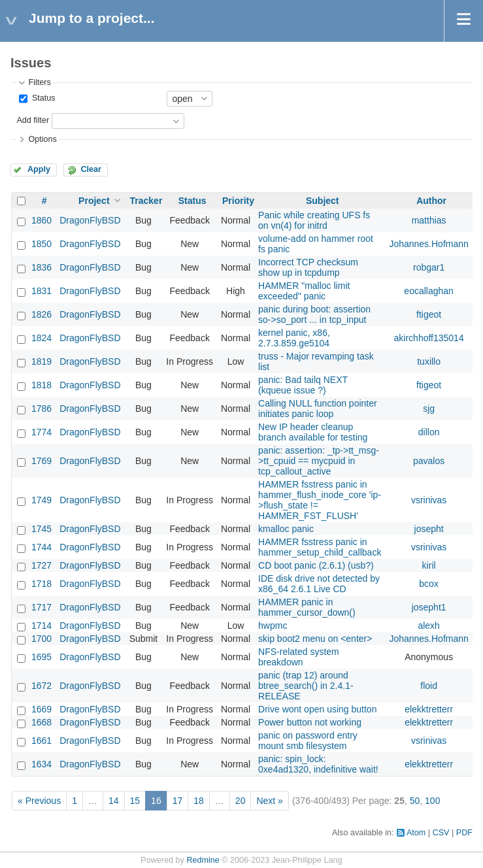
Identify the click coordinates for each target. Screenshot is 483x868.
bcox (429, 584)
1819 (42, 361)
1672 (42, 686)
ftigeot (429, 314)
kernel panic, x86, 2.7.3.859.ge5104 (294, 338)
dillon (429, 432)
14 (114, 801)
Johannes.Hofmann (428, 244)
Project (94, 201)
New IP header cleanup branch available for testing (313, 432)
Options (42, 139)
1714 (42, 626)
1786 (42, 409)
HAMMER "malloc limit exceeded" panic (304, 291)
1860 (42, 220)
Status (42, 98)
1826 (42, 314)
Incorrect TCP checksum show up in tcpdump (308, 267)
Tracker (146, 201)
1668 (42, 722)
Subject (323, 201)
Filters (39, 82)
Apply (39, 169)
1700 (42, 639)
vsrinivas (429, 500)
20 (241, 801)
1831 (42, 291)
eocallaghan (429, 291)
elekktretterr (429, 709)
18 (199, 801)
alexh (428, 626)
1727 (42, 565)
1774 (42, 432)
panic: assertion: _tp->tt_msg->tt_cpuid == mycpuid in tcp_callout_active (319, 461)
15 (135, 801)
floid (429, 686)
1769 (42, 461)
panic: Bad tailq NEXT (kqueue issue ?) (303, 385)
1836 (42, 267)
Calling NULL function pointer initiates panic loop (318, 409)
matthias (429, 220)
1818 (42, 385)
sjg (429, 409)
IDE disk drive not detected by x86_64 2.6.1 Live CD (319, 584)
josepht (429, 529)
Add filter (33, 120)
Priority (238, 201)
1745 (42, 529)
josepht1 (429, 607)
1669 (42, 709)
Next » (269, 801)
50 (415, 801)
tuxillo (429, 361)
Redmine (203, 860)
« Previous (39, 801)
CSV (441, 833)
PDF (464, 833)
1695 (42, 657)
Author (431, 201)
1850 (42, 244)
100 (432, 801)
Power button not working (310, 722)
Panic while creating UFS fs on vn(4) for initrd (314, 220)
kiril (429, 565)
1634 (42, 764)
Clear (91, 169)
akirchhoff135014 (429, 338)
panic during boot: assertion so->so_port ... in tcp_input (314, 314)
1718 (42, 584)
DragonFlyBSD (90, 220)
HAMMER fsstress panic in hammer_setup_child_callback (320, 547)
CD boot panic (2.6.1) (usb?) (316, 565)
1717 (42, 607)
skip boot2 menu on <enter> (315, 639)
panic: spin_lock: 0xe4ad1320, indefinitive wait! (318, 764)
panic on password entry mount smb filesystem (308, 741)
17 (178, 801)
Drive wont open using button (317, 709)
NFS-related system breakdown (299, 657)
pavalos (429, 461)
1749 (42, 500)
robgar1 (429, 267)
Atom (416, 833)
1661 (42, 741)
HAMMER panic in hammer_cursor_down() (307, 607)
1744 (42, 547)
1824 (42, 338)
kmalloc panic (286, 529)
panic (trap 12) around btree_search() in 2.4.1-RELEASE (306, 686)
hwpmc (273, 626)
